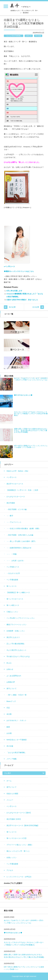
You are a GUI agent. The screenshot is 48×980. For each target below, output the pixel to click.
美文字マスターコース (15, 484)
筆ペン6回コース (13, 605)
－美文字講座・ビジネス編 (17, 509)
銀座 (8, 727)
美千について (12, 689)
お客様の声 (11, 682)
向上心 (9, 663)
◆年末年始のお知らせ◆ (13, 933)
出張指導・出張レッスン (16, 631)
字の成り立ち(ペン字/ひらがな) (18, 656)
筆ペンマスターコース (15, 599)
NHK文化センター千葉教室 (17, 740)
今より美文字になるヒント (17, 650)
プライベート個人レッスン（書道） (20, 845)
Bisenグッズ (11, 701)
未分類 (9, 714)
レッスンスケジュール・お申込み (19, 877)
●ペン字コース (9, 267)
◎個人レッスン (12, 612)
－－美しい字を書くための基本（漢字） (22, 541)
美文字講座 (11, 503)
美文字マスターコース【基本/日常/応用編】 (23, 825)
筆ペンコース (12, 586)
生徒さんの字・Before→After (17, 471)
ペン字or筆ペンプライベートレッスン (21, 618)
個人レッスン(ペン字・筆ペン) (18, 851)
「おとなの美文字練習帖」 (14, 36)
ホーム (9, 781)
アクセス (10, 870)
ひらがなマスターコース (16, 497)
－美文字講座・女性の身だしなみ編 (20, 535)
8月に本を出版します (14, 291)
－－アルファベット (14, 522)
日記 (8, 708)
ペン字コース (12, 477)
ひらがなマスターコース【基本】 (19, 813)
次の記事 (36, 307)
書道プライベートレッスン (17, 625)
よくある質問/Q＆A (14, 676)
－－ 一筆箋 (12, 554)
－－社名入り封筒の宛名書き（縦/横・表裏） (23, 529)
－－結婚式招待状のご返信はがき (19, 548)
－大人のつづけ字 (13, 573)
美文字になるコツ (13, 637)
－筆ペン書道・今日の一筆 (17, 695)
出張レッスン (12, 858)
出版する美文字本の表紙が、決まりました (22, 300)
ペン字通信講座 (12, 580)
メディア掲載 (12, 759)
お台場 (9, 733)
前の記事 (12, 307)
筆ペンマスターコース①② (17, 838)
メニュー (10, 800)
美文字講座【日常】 (14, 819)
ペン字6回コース (13, 567)
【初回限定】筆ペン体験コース (18, 592)
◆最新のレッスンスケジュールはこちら (19, 271)
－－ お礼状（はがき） (16, 561)
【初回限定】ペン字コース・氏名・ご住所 (22, 490)
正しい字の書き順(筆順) (15, 644)
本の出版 (38, 36)
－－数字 (10, 516)
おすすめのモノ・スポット (17, 720)
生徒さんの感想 (12, 794)
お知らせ (29, 36)
